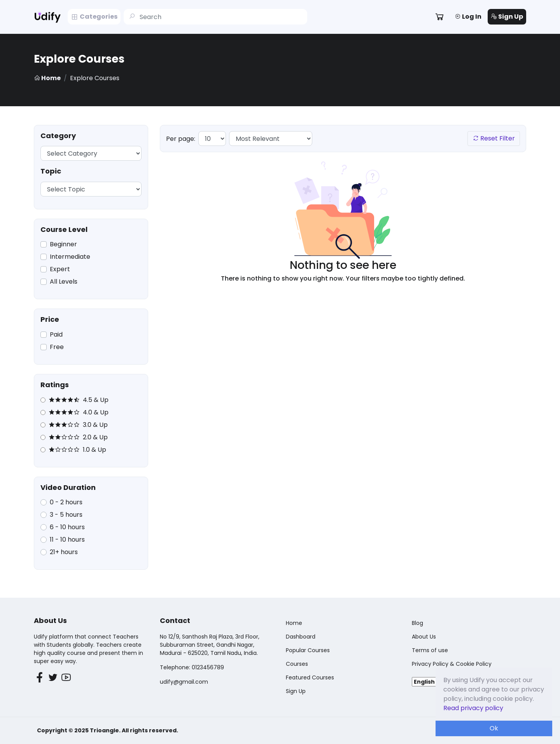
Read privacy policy (473, 708)
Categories (94, 17)
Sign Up (507, 17)
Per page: (181, 139)
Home (47, 78)
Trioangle (104, 730)
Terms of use (430, 650)
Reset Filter (494, 138)
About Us (424, 637)
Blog (417, 623)
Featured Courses (310, 677)
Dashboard (301, 637)
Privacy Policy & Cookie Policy (452, 664)
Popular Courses (308, 650)
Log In (468, 17)
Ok (494, 728)
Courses (297, 664)
